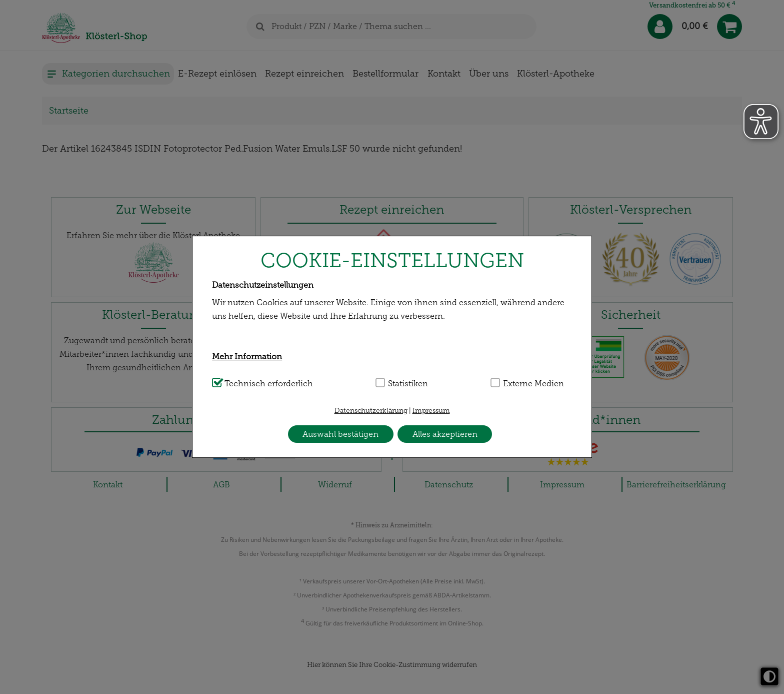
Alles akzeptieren (445, 434)
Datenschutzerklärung (371, 411)
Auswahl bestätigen (340, 434)
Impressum (431, 411)
